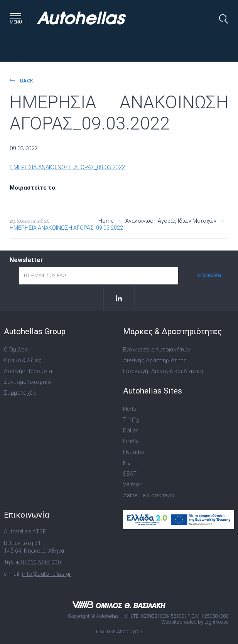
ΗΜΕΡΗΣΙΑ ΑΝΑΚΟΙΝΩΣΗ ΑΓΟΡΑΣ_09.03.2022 (67, 167)
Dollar (131, 430)
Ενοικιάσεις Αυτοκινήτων (157, 350)
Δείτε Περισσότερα (149, 495)
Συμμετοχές (20, 393)
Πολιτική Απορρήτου (119, 631)
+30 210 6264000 (39, 562)
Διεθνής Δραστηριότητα (155, 360)
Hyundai (134, 452)
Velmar (132, 484)
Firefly (131, 441)
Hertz (130, 409)
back (21, 81)
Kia (127, 463)
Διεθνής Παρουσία (28, 371)
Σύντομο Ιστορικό (28, 382)
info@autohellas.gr (46, 574)
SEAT (130, 474)
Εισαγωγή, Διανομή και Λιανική (163, 371)
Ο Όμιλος (16, 350)
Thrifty (132, 420)
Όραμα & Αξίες (23, 360)
